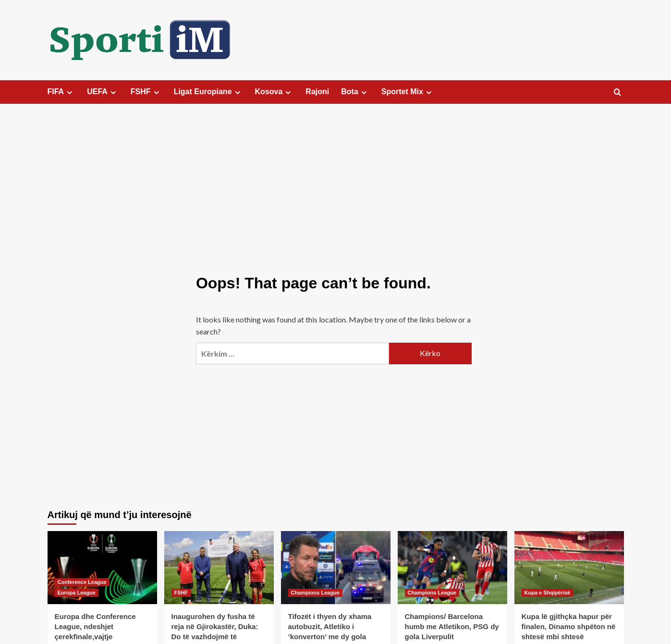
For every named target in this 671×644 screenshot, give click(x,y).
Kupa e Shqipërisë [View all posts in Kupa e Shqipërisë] (548, 593)
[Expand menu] (69, 93)
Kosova (274, 92)
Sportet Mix (408, 92)
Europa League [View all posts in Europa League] (77, 593)
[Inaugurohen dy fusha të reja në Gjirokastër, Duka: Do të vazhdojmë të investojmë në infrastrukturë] (219, 568)
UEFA (103, 92)
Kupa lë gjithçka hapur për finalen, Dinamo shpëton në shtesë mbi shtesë (569, 626)
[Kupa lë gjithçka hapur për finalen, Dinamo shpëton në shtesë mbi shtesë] (569, 568)
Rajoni (317, 92)
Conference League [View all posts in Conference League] (82, 582)
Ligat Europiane (208, 92)
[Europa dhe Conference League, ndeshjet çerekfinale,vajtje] (102, 568)
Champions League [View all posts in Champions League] (315, 593)
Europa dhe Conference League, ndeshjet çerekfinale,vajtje (95, 626)
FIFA (61, 92)
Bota (355, 92)
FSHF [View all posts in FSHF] (181, 593)
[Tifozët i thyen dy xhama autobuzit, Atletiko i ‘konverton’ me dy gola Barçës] (336, 568)
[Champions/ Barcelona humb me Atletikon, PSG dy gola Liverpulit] (452, 568)
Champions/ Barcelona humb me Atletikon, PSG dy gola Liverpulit (452, 626)
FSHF (146, 92)
